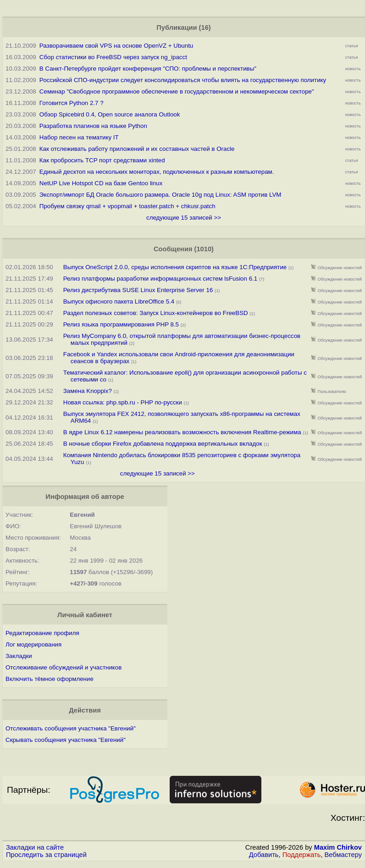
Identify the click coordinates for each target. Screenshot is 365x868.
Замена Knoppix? (88, 391)
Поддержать (302, 855)
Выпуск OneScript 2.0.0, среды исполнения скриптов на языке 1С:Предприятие (175, 267)
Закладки (19, 656)
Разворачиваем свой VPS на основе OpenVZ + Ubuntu (116, 46)
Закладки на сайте (35, 847)
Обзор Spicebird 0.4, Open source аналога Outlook (110, 114)
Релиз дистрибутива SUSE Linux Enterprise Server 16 (139, 290)
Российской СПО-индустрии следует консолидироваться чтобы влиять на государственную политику (183, 80)
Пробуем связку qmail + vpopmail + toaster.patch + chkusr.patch (127, 206)
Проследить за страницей (46, 855)
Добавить (264, 855)
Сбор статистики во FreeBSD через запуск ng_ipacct (113, 57)
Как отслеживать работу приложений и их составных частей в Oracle (137, 149)
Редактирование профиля (42, 633)
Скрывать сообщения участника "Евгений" (66, 740)
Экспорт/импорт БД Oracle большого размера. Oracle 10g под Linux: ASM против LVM (160, 195)
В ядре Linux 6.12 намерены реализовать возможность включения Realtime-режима (182, 432)
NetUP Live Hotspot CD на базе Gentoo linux (101, 183)
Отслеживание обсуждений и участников (64, 667)
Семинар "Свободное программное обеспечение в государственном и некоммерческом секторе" (177, 91)
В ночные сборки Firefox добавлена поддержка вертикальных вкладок (163, 444)
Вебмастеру (343, 855)
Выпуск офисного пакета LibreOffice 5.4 (119, 301)
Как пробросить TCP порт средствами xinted (102, 160)
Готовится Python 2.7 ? (72, 103)
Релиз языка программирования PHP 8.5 (121, 324)
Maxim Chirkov (338, 847)
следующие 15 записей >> (184, 218)
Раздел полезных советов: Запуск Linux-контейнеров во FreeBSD (156, 313)
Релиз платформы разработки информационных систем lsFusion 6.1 (160, 279)
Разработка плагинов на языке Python (93, 126)
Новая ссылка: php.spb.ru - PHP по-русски (124, 402)
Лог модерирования (33, 644)
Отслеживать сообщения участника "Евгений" (71, 728)
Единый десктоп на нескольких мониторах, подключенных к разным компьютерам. (157, 172)
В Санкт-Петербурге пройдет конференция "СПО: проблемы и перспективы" (148, 69)
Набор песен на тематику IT (79, 137)
